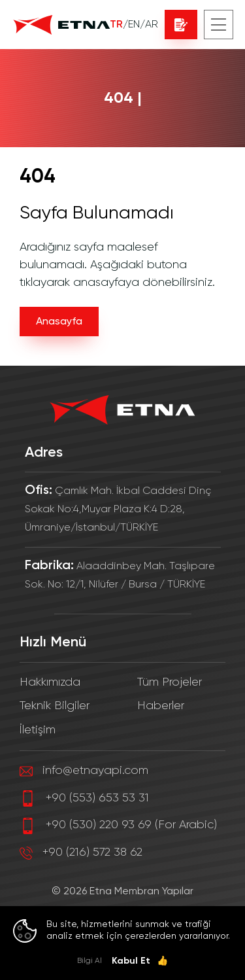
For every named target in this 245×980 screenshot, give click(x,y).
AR (152, 25)
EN (134, 25)
